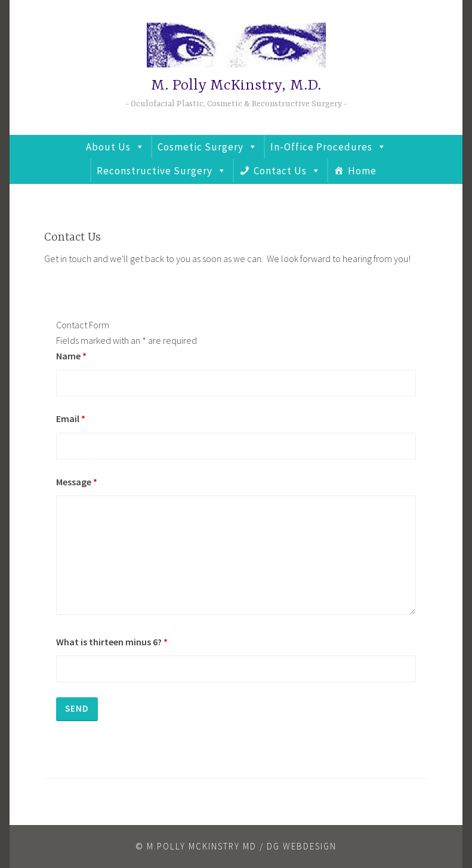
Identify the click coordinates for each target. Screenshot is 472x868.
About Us (108, 147)
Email (71, 418)
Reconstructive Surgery (155, 171)
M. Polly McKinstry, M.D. (236, 86)
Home (362, 171)
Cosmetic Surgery (200, 147)
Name (71, 356)
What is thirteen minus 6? (112, 642)
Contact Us (280, 171)
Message (77, 482)
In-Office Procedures (321, 147)
